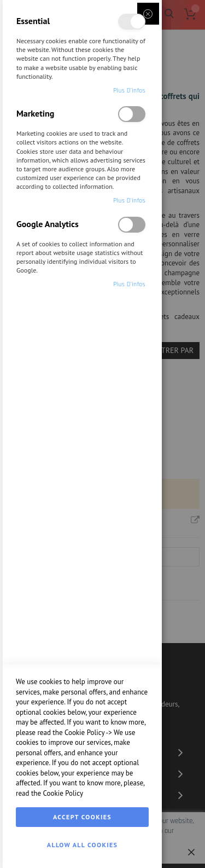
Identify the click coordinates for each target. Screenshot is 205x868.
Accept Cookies (82, 817)
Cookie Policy (84, 733)
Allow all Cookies (82, 845)
